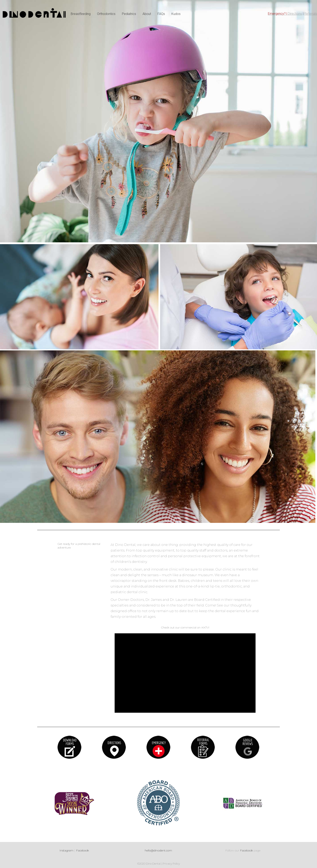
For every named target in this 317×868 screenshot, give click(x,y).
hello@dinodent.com (158, 850)
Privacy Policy (171, 864)
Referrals (311, 14)
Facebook (82, 850)
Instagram (66, 850)
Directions (295, 14)
